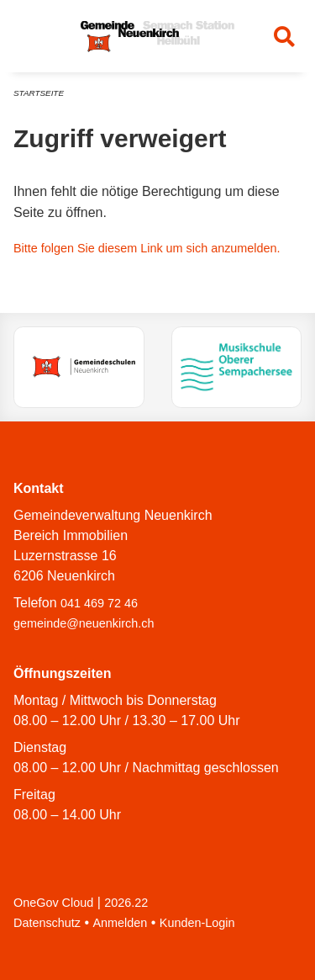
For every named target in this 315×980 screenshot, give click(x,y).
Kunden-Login (197, 923)
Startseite (39, 93)
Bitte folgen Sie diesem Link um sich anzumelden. (147, 248)
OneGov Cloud (53, 903)
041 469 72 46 (99, 603)
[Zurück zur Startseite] (157, 36)
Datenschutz (47, 923)
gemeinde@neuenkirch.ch (84, 623)
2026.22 (126, 903)
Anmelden (121, 923)
